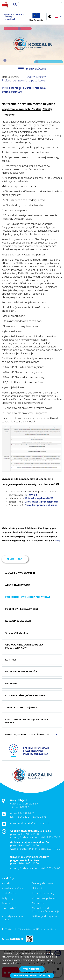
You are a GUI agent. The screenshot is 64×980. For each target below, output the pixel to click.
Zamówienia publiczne (44, 898)
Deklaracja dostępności (45, 916)
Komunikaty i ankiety (43, 893)
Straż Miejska (9, 893)
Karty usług (8, 898)
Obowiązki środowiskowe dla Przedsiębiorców (24, 646)
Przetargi (11, 683)
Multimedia (38, 903)
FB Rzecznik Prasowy (25, 929)
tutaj (57, 540)
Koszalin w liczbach (18, 621)
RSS (5, 939)
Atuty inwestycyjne (18, 585)
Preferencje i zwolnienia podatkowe (28, 597)
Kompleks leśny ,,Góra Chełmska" (26, 695)
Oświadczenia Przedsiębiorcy (42, 502)
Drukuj (11, 559)
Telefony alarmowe (42, 883)
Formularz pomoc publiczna (41, 505)
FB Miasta (7, 929)
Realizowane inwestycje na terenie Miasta (27, 721)
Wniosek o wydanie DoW (39, 498)
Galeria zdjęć (9, 908)
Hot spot (37, 888)
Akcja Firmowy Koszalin (20, 573)
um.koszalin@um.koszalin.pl (34, 823)
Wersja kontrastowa (50, 17)
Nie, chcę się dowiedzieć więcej (32, 975)
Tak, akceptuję (32, 969)
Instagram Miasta (46, 929)
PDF (20, 559)
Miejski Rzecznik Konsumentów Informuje (46, 910)
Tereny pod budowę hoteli (22, 707)
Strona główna (11, 77)
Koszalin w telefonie (13, 888)
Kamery (6, 903)
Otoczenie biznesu (17, 633)
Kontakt (11, 660)
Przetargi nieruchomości (21, 672)
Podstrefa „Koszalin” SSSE (22, 609)
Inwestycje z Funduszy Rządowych (27, 734)
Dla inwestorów (36, 77)
